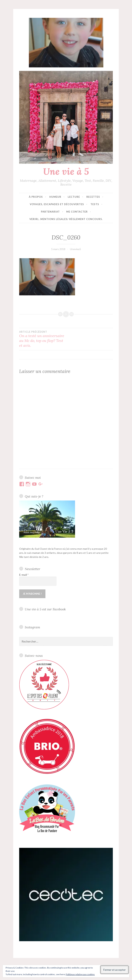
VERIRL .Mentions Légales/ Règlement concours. (66, 219)
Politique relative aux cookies (80, 974)
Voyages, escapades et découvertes (57, 204)
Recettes (93, 197)
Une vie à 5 (66, 171)
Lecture (74, 197)
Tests (95, 204)
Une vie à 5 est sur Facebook (45, 609)
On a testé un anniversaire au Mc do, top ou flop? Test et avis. (43, 339)
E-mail (24, 575)
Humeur (55, 197)
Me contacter (77, 212)
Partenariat (50, 212)
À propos (36, 197)
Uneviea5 (75, 249)
